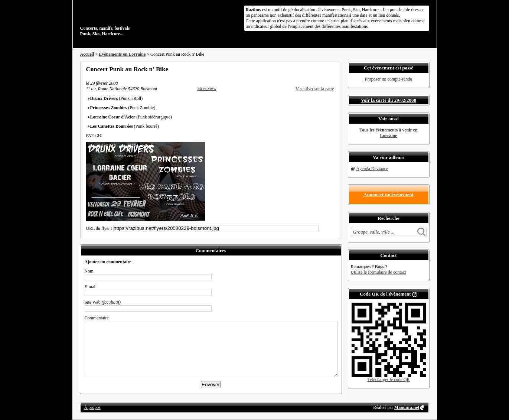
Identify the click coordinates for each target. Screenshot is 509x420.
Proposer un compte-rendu (389, 79)
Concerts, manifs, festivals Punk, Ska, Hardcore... (128, 20)
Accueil (87, 54)
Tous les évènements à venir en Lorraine (388, 133)
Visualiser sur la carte (315, 89)
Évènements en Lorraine (122, 54)
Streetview (207, 88)
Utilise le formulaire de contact (379, 272)
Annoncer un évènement (389, 194)
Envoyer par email (322, 69)
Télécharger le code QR (388, 380)
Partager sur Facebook (301, 69)
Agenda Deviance (372, 169)
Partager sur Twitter (311, 69)
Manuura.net (407, 407)
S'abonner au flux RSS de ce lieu (332, 69)
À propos (92, 407)
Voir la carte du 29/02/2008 (389, 100)
